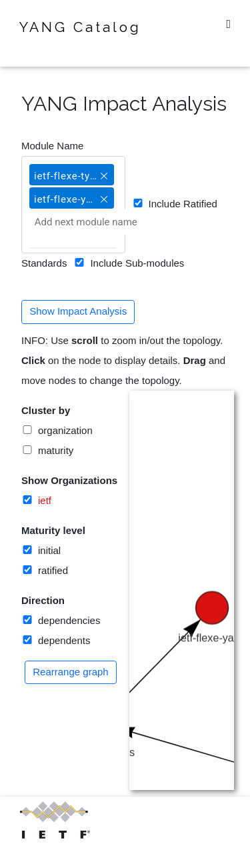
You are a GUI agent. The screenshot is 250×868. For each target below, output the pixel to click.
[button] (104, 170)
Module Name (52, 146)
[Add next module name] (101, 222)
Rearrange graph (70, 672)
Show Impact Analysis (78, 311)
